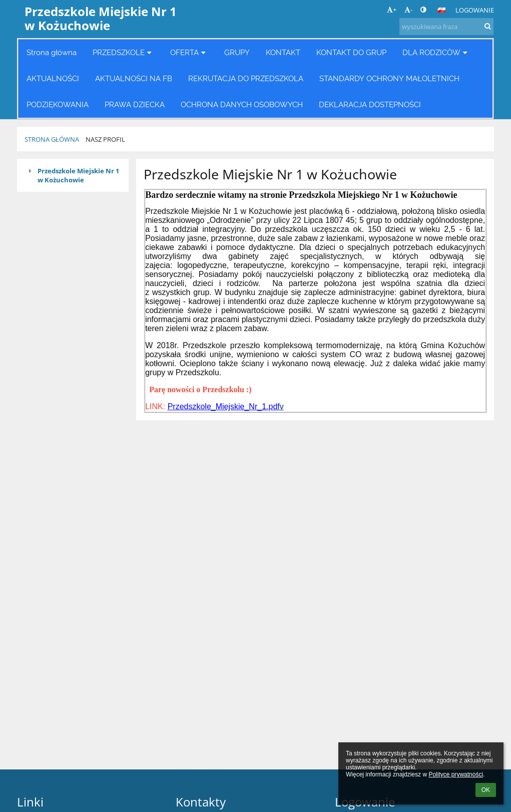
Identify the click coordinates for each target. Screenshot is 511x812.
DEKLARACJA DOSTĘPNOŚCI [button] (370, 104)
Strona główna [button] (52, 52)
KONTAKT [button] (283, 52)
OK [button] (486, 790)
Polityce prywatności (456, 774)
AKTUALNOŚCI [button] (53, 78)
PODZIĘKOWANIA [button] (58, 104)
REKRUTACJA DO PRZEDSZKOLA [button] (246, 78)
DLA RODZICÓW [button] (436, 52)
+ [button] (392, 10)
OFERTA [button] (189, 52)
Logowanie (475, 10)
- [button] (408, 10)
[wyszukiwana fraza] (446, 27)
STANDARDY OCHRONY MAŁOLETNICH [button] (389, 78)
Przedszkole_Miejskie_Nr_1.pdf (224, 407)
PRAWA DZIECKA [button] (135, 104)
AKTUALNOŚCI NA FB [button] (134, 78)
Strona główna (52, 139)
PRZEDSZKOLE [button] (123, 52)
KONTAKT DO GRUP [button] (351, 52)
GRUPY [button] (237, 52)
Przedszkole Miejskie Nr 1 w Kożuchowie (78, 175)
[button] (441, 10)
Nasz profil (105, 139)
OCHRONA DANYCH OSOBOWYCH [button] (242, 104)
